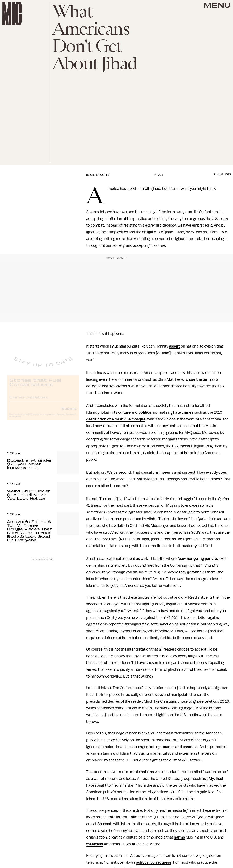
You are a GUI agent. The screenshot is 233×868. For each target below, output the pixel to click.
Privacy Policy (15, 420)
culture (124, 412)
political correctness (154, 862)
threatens (95, 844)
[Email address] (43, 400)
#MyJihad (215, 779)
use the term (200, 379)
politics (145, 412)
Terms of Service (65, 418)
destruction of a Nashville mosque (116, 419)
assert (175, 346)
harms (179, 837)
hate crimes (183, 412)
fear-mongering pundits (198, 559)
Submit (69, 412)
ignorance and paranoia (178, 747)
